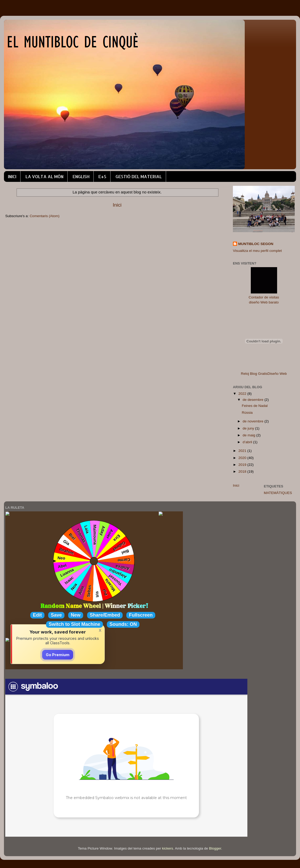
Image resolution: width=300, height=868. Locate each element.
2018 (243, 472)
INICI (12, 176)
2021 (243, 451)
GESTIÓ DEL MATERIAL (139, 176)
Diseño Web (277, 374)
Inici (117, 205)
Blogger (215, 848)
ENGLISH (81, 176)
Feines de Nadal (255, 406)
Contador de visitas (264, 297)
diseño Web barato (264, 302)
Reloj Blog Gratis (254, 374)
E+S (102, 176)
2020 (243, 458)
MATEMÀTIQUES (278, 493)
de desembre (254, 400)
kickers (168, 848)
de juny (249, 428)
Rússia (247, 413)
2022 (243, 394)
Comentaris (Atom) (45, 216)
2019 (243, 465)
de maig (249, 435)
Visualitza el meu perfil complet (257, 251)
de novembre (254, 421)
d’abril (248, 442)
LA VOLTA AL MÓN (44, 176)
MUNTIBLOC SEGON (256, 244)
